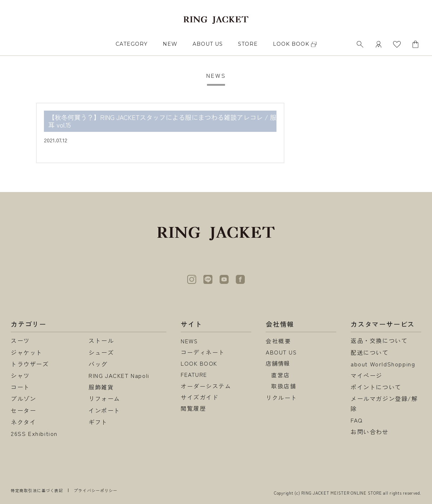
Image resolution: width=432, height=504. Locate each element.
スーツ (20, 340)
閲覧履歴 (193, 410)
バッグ (98, 364)
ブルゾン (23, 398)
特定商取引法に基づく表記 (37, 490)
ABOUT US (208, 44)
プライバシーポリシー (96, 490)
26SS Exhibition (34, 433)
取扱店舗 (284, 387)
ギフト (98, 422)
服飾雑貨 (101, 387)
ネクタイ (23, 422)
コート (20, 387)
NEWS (190, 340)
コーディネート (203, 352)
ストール (101, 340)
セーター (23, 410)
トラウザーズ (30, 364)
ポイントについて (376, 387)
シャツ (20, 375)
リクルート (282, 398)
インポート (104, 410)
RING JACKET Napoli (119, 375)
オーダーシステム (206, 387)
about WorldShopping (383, 364)
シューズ (101, 352)
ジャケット (27, 352)
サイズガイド (200, 398)
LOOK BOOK (199, 364)
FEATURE (194, 375)
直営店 (281, 375)
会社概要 (278, 340)
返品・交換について (379, 340)
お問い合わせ (370, 432)
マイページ (366, 375)
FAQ (357, 420)
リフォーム (104, 398)
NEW (170, 44)
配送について (370, 352)
